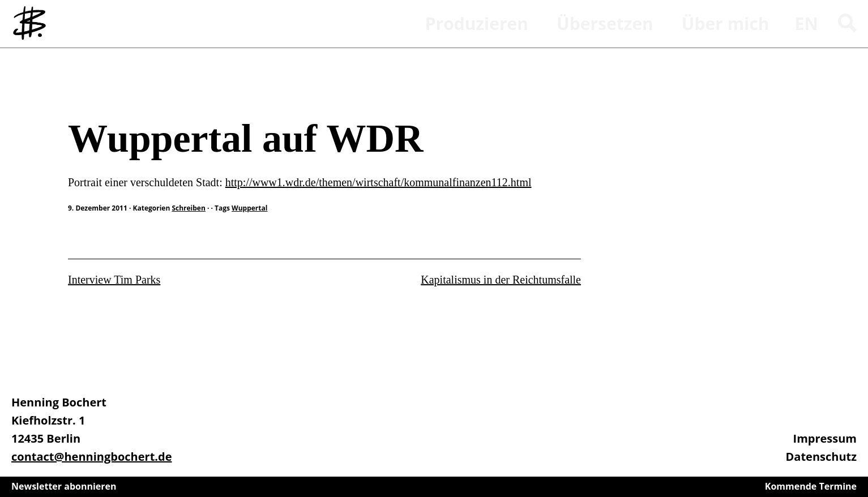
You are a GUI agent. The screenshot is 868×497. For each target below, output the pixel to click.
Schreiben (85, 87)
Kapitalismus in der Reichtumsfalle (501, 280)
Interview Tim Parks (114, 280)
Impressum (825, 438)
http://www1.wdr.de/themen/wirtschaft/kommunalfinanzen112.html (379, 182)
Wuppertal (249, 208)
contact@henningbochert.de (92, 457)
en (807, 23)
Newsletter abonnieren (64, 486)
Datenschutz (821, 457)
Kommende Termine (811, 486)
